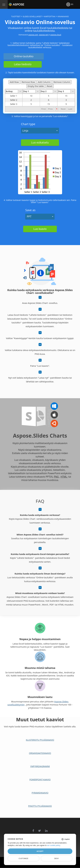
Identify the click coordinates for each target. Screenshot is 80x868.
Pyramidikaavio (40, 793)
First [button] (44, 109)
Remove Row (28, 82)
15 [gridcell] (66, 96)
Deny (56, 858)
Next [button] (63, 109)
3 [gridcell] (66, 100)
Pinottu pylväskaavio (40, 806)
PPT (29, 216)
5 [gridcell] (49, 96)
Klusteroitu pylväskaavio (40, 740)
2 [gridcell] (31, 100)
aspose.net (44, 35)
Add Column (44, 82)
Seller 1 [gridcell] (16, 96)
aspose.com (33, 35)
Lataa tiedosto (23, 64)
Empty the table (36, 86)
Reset (50, 86)
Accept (40, 851)
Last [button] (70, 109)
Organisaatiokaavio (40, 753)
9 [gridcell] (66, 104)
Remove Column (62, 82)
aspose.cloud (56, 35)
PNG (56, 477)
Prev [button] (50, 109)
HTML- (64, 477)
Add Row (14, 82)
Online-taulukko (24, 56)
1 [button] (57, 109)
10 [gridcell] (31, 96)
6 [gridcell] (49, 100)
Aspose (12, 4)
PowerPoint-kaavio (40, 780)
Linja (25, 131)
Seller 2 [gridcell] (16, 100)
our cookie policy (54, 845)
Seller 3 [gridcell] (16, 104)
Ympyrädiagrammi (40, 766)
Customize (23, 858)
